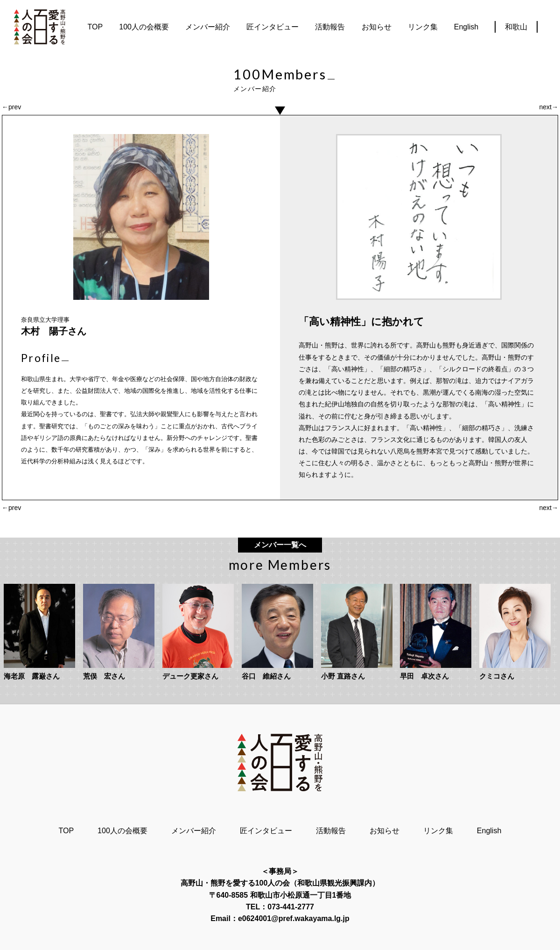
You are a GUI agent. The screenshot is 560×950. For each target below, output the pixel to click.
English (466, 27)
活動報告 (330, 27)
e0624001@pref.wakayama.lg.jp (294, 918)
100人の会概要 (144, 27)
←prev (11, 107)
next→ (549, 107)
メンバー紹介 (208, 27)
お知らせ (377, 27)
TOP (95, 27)
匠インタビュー (273, 27)
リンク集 (423, 27)
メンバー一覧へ (280, 545)
